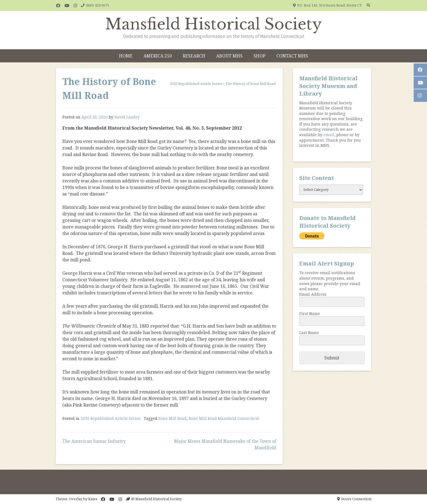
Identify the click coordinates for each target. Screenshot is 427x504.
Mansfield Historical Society (214, 24)
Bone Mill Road (173, 418)
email (329, 135)
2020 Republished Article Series (111, 418)
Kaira (93, 499)
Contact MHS (292, 56)
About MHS (229, 56)
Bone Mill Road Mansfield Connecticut (224, 418)
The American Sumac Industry (94, 441)
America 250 (158, 56)
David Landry (127, 117)
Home (126, 56)
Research (194, 56)
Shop (260, 56)
